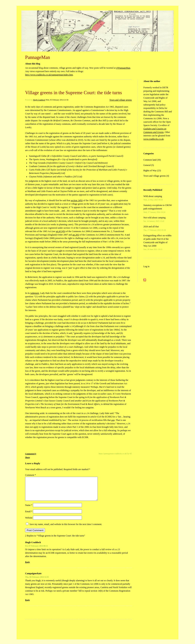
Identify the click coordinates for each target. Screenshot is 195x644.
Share (28, 457)
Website (29, 522)
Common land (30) (152, 160)
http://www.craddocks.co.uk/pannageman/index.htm (49, 75)
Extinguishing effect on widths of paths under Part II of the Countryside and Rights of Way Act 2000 (157, 242)
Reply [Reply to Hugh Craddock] (28, 567)
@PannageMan (123, 68)
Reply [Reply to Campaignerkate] (28, 605)
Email (29, 516)
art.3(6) (76, 235)
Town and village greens (121, 100)
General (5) (149, 165)
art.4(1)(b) (61, 231)
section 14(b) (77, 200)
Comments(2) (31, 454)
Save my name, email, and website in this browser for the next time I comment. (66, 529)
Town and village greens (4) (156, 176)
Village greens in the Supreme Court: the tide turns (74, 93)
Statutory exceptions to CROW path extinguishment (158, 209)
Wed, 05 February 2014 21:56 (57, 100)
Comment (30, 475)
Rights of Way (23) (152, 170)
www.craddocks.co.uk (153, 139)
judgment (35, 293)
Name (29, 510)
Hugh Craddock (39, 100)
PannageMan (38, 57)
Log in (146, 266)
